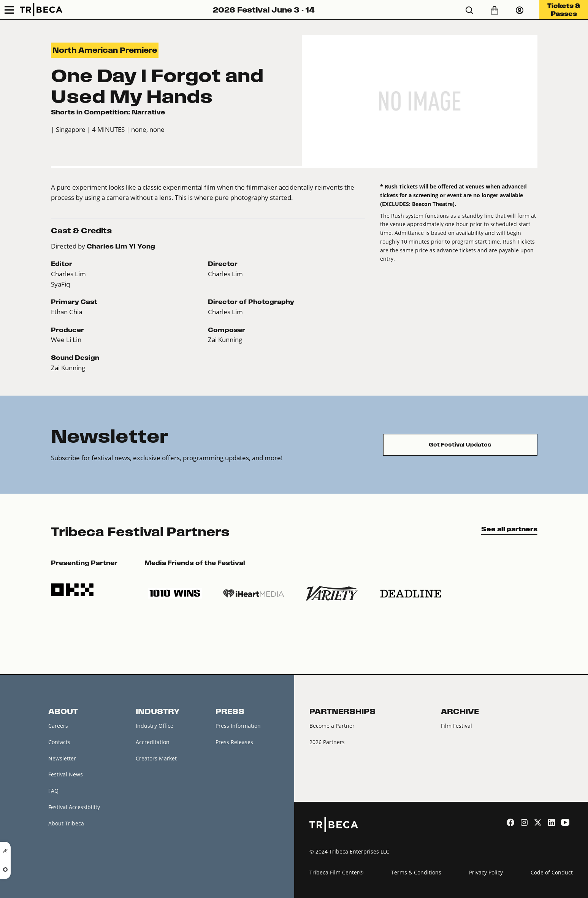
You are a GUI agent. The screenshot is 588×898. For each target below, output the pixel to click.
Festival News (66, 774)
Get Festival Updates (460, 445)
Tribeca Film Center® (337, 872)
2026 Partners (327, 742)
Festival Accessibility (74, 807)
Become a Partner (332, 726)
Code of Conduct (552, 872)
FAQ (53, 791)
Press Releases (234, 742)
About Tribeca (66, 823)
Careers (58, 726)
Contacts (59, 742)
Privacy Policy (486, 872)
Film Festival (456, 726)
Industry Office (155, 726)
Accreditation (153, 742)
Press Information (238, 726)
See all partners (509, 529)
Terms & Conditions (416, 872)
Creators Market (156, 758)
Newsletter (62, 758)
